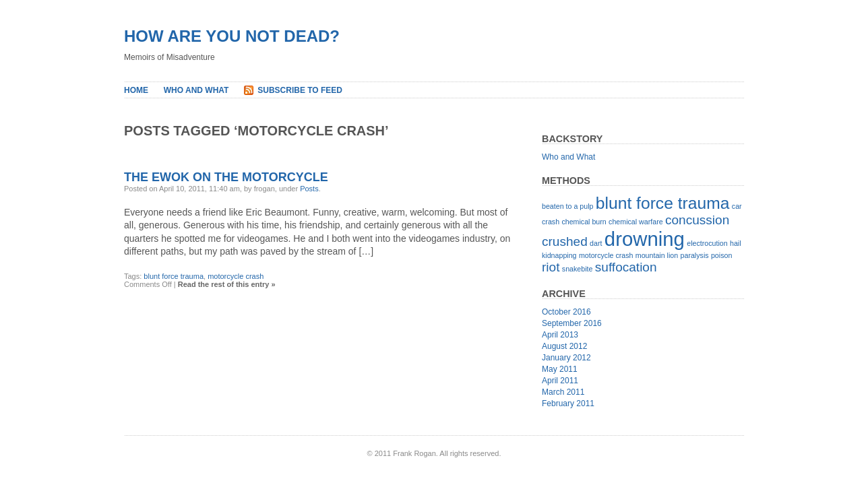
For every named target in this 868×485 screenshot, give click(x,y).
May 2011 (560, 369)
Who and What (196, 90)
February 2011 (568, 403)
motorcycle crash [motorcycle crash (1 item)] (606, 255)
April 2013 (560, 335)
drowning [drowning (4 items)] (645, 239)
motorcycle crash (236, 276)
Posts (309, 189)
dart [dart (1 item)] (596, 243)
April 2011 (560, 381)
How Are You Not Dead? (232, 36)
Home (136, 90)
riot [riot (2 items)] (551, 267)
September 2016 (572, 323)
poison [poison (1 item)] (721, 255)
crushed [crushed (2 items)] (565, 241)
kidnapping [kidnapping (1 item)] (559, 255)
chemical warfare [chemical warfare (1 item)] (636, 222)
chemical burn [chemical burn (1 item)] (584, 222)
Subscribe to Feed (300, 90)
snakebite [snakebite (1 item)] (578, 269)
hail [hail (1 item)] (736, 243)
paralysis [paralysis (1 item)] (695, 255)
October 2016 (566, 312)
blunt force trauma (174, 276)
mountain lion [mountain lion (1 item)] (657, 255)
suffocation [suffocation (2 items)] (626, 267)
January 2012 (566, 358)
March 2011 (563, 392)
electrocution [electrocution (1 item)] (707, 243)
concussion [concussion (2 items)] (697, 220)
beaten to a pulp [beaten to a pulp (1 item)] (567, 206)
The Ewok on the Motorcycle (226, 177)
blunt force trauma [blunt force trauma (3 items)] (663, 203)
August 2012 (564, 346)
